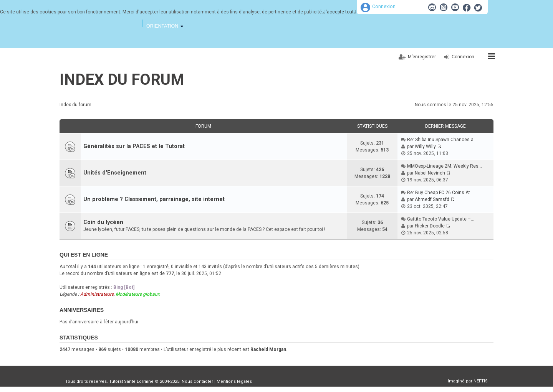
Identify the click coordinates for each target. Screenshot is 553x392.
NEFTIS (481, 381)
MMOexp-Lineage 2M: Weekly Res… (445, 166)
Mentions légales (234, 381)
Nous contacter (197, 381)
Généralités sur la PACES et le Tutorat (134, 146)
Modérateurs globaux (138, 294)
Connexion (384, 6)
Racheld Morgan (268, 349)
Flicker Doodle (430, 226)
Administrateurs (97, 294)
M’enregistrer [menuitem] (422, 57)
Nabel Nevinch (430, 173)
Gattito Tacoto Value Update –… (441, 219)
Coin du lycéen (103, 222)
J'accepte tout (338, 12)
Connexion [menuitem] (463, 57)
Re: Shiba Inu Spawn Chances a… (442, 140)
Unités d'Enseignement (115, 173)
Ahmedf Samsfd (432, 199)
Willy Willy (425, 147)
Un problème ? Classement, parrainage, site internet (154, 199)
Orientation (162, 26)
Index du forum (122, 80)
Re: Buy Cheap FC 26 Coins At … (441, 193)
